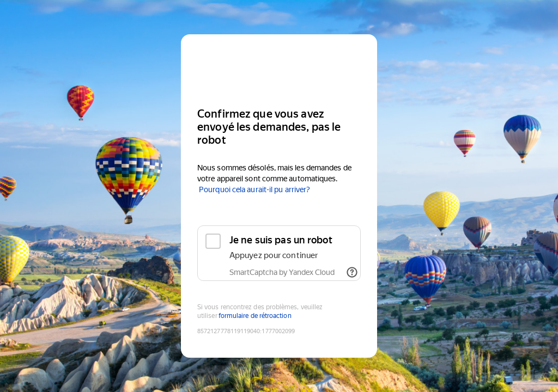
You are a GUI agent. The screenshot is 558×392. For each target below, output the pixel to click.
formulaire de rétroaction (255, 316)
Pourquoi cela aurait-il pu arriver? (254, 189)
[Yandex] (279, 66)
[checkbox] (279, 253)
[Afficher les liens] (352, 272)
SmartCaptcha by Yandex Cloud (282, 272)
